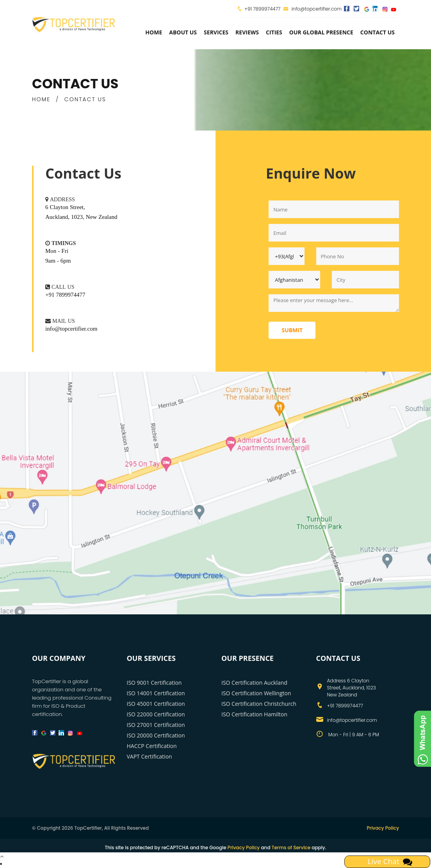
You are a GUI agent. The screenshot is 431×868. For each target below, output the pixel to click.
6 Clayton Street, (65, 207)
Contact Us (378, 32)
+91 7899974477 (262, 9)
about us (183, 32)
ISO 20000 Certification (156, 735)
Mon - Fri (57, 251)
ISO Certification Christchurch (259, 704)
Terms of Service (291, 847)
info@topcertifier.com (313, 9)
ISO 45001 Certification (156, 704)
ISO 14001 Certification (156, 693)
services (216, 32)
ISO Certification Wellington (256, 693)
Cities (274, 32)
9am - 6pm (58, 260)
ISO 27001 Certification (156, 725)
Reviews (247, 32)
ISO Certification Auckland (254, 683)
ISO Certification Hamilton (254, 714)
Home (154, 32)
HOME (41, 99)
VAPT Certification (150, 756)
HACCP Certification (152, 746)
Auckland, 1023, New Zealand (81, 217)
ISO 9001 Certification (154, 683)
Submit (292, 330)
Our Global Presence (321, 32)
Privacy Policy (383, 828)
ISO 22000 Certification (156, 714)
